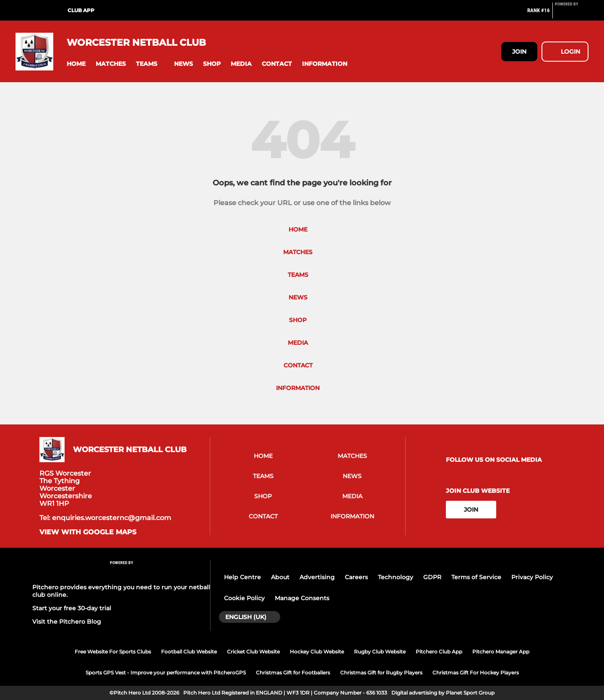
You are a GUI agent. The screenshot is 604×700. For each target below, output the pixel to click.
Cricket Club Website (253, 652)
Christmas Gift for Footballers (293, 673)
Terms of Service (476, 577)
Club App (81, 10)
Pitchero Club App (439, 652)
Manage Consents (302, 598)
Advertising (317, 577)
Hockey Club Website (317, 652)
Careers (356, 577)
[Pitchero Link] (572, 14)
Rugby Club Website (380, 652)
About (280, 577)
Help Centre (242, 577)
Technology (396, 577)
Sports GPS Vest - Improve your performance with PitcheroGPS (166, 673)
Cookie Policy (244, 598)
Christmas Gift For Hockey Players (476, 673)
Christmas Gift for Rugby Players (381, 673)
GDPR (432, 577)
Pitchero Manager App (501, 652)
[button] (76, 64)
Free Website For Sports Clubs (113, 652)
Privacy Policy (532, 577)
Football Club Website (189, 652)
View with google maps (88, 532)
